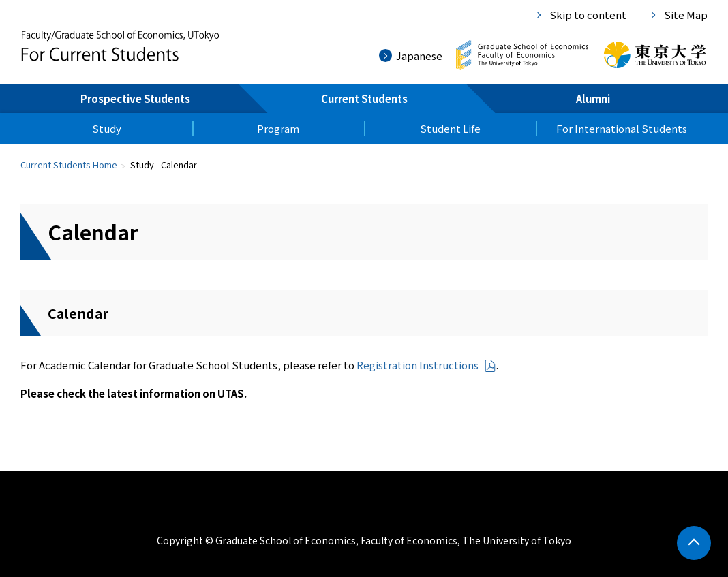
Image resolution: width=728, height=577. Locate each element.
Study (107, 128)
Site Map (686, 15)
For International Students (622, 128)
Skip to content (588, 15)
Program (278, 128)
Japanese (419, 56)
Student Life (450, 128)
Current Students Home (69, 165)
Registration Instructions (426, 365)
